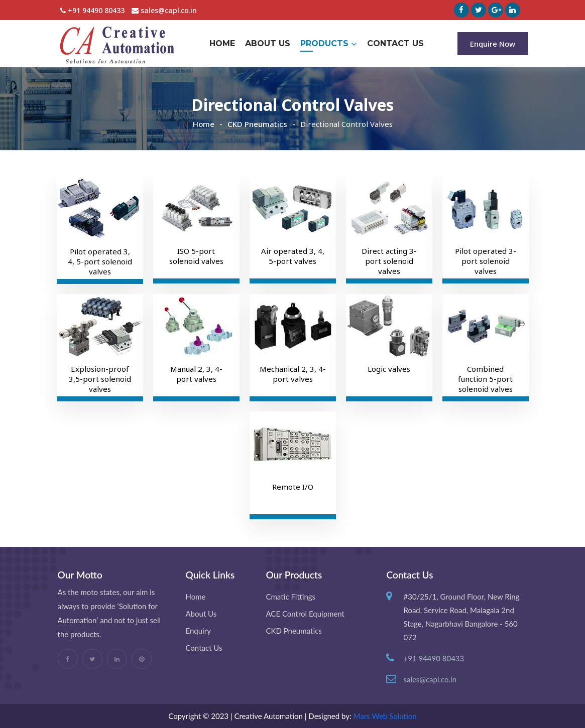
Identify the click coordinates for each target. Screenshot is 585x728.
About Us (268, 43)
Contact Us (395, 43)
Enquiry (198, 631)
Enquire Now (493, 44)
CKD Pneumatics (257, 124)
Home (222, 43)
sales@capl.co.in (164, 10)
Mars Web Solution (385, 716)
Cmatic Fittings (290, 597)
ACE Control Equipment (305, 614)
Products (329, 44)
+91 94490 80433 (92, 10)
